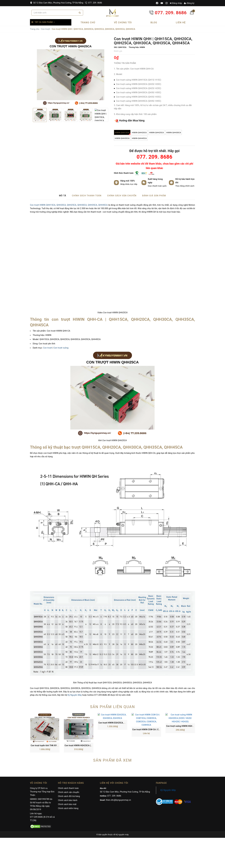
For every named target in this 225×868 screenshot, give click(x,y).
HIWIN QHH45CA (139, 138)
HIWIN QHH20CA (139, 133)
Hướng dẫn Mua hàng (130, 121)
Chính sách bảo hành (68, 774)
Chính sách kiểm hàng (68, 782)
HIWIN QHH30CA (174, 133)
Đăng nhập (176, 3)
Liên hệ (181, 23)
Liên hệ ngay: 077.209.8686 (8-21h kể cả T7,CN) (42, 791)
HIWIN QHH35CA (122, 138)
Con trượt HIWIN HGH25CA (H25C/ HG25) (84, 719)
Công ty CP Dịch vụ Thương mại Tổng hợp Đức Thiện (42, 765)
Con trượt (45, 29)
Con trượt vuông (61, 348)
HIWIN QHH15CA (123, 133)
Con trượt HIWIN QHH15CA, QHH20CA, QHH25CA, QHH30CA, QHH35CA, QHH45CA (69, 205)
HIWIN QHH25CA (156, 133)
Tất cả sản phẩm (44, 22)
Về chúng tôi (123, 23)
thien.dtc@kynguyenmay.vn (119, 774)
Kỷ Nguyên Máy (75, 695)
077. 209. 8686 (93, 3)
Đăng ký (189, 3)
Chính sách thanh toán (68, 762)
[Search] (80, 13)
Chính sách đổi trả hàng (69, 770)
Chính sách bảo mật (67, 778)
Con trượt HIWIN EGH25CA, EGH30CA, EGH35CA (121, 719)
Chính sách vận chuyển (69, 766)
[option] (71, 71)
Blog (154, 23)
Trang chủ (88, 23)
